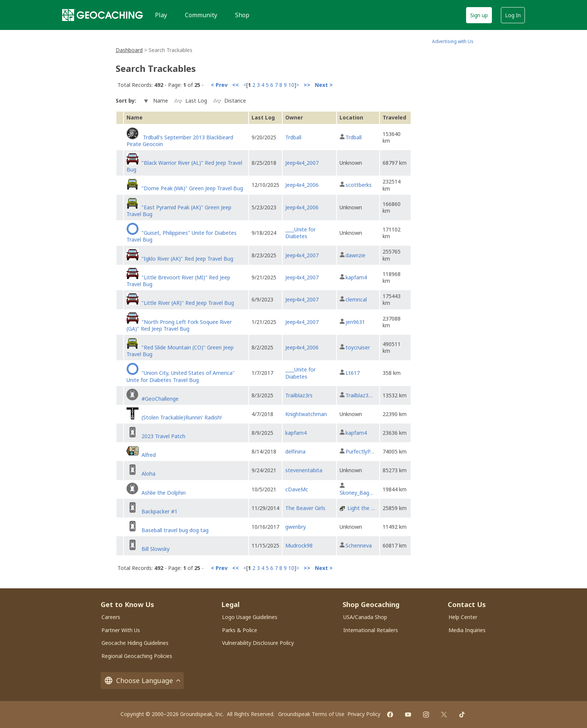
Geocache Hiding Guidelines (135, 643)
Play (161, 15)
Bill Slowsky (156, 549)
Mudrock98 (299, 545)
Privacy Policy (364, 714)
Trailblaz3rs (299, 395)
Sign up (479, 15)
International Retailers (371, 630)
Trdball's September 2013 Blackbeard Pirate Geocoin (180, 141)
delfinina (295, 451)
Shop (242, 15)
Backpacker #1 (159, 511)
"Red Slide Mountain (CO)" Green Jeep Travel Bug (180, 351)
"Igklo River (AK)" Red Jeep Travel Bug (187, 259)
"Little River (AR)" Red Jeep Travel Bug (188, 303)
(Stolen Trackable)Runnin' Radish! (182, 417)
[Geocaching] (103, 15)
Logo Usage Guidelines (250, 617)
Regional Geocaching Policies (137, 656)
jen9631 (355, 322)
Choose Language (142, 681)
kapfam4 (356, 277)
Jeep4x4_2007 (302, 163)
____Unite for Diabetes (300, 233)
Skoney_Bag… (356, 493)
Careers (111, 617)
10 (291, 85)
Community (201, 15)
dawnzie (355, 255)
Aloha (148, 474)
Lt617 (353, 373)
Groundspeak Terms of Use (311, 714)
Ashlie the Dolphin (164, 493)
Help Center (463, 617)
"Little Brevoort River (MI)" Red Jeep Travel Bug (178, 281)
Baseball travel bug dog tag (175, 530)
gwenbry (296, 527)
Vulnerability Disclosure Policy (258, 643)
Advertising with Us (453, 41)
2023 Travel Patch (163, 436)
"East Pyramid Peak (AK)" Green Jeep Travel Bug (179, 211)
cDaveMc (297, 489)
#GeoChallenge (160, 399)
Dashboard (129, 50)
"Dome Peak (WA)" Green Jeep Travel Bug (192, 188)
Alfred (149, 455)
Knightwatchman (306, 414)
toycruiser (358, 347)
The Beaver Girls (305, 508)
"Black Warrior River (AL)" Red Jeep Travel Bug (184, 166)
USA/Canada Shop (365, 617)
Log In (513, 15)
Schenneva (359, 545)
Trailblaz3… (359, 395)
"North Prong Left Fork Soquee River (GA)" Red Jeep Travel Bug (179, 325)
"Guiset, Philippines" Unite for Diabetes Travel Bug (182, 236)
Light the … (361, 508)
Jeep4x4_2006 (302, 185)
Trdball (293, 137)
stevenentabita (304, 470)
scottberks (359, 185)
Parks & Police (240, 630)
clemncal (356, 299)
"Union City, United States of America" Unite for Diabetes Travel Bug (181, 376)
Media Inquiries (467, 630)
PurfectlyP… (360, 451)
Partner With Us (121, 630)
